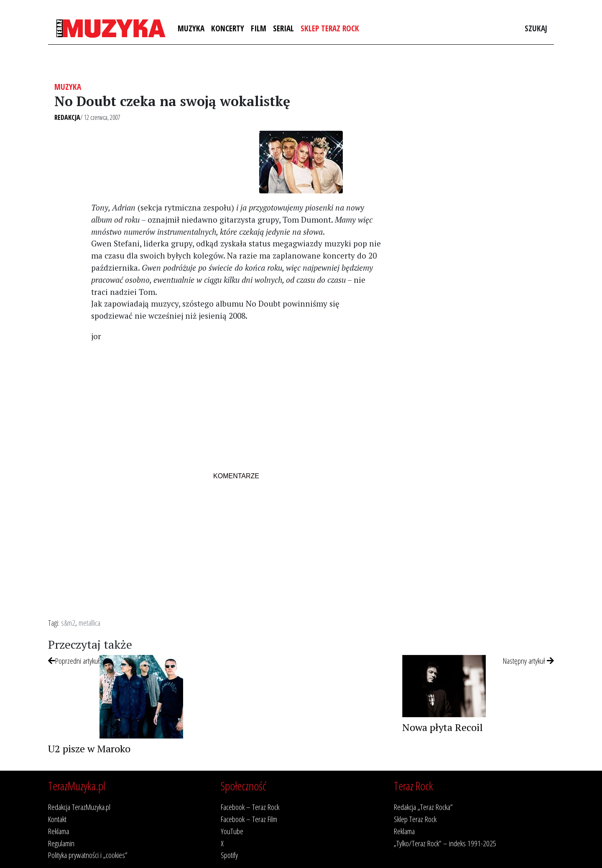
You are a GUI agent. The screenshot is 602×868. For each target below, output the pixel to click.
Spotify (229, 855)
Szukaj (536, 28)
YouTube (232, 831)
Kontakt (57, 819)
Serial (283, 28)
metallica (89, 623)
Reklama (59, 831)
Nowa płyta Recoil (443, 727)
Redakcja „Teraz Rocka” (423, 807)
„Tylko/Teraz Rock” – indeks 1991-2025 (445, 843)
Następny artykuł (528, 661)
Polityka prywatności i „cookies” (88, 855)
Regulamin (61, 843)
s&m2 (68, 623)
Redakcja (67, 117)
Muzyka (191, 28)
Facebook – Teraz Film (249, 819)
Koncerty (228, 28)
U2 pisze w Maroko (89, 749)
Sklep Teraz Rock (330, 28)
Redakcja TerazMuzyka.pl (79, 807)
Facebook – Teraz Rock (250, 807)
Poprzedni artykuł (74, 661)
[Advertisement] (236, 408)
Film (259, 28)
